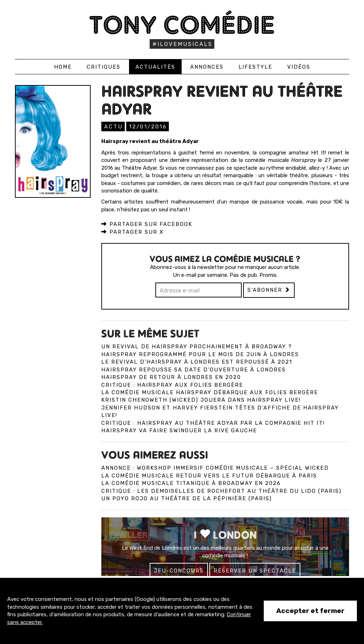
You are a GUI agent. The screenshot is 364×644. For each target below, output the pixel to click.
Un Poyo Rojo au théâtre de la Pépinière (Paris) (187, 498)
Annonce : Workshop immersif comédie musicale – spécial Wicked (215, 468)
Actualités (155, 67)
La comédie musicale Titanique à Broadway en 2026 (191, 483)
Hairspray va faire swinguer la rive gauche (179, 430)
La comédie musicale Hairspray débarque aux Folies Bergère (210, 392)
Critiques (104, 67)
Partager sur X (133, 232)
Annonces (207, 67)
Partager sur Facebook (147, 224)
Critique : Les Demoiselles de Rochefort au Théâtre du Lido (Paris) (221, 491)
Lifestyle (255, 67)
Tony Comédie (182, 25)
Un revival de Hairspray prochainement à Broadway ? (197, 346)
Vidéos (299, 67)
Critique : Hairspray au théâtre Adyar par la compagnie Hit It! (213, 423)
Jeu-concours (179, 570)
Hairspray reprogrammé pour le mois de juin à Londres (200, 354)
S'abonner (269, 290)
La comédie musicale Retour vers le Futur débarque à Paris (209, 475)
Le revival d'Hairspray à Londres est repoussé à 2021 (197, 361)
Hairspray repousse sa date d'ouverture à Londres (194, 369)
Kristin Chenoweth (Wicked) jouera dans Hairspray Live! (201, 400)
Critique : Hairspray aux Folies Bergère (172, 385)
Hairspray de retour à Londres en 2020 (171, 377)
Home (63, 67)
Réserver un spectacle (255, 570)
